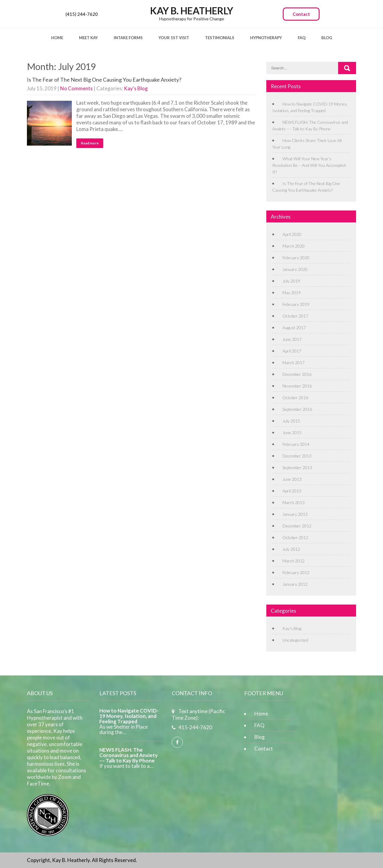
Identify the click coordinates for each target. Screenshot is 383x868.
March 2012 (294, 561)
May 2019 (292, 293)
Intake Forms (128, 38)
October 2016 (295, 398)
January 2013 (295, 514)
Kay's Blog (136, 88)
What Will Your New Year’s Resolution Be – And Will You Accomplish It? (309, 165)
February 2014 (296, 444)
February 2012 (296, 572)
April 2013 (292, 491)
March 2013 (294, 502)
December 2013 (297, 456)
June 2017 (292, 339)
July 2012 (291, 549)
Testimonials (220, 38)
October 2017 (295, 316)
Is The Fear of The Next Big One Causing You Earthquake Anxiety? (104, 80)
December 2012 (297, 526)
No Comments (76, 88)
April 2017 (292, 351)
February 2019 (296, 304)
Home (57, 38)
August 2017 (294, 328)
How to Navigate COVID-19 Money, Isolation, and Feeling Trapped (129, 716)
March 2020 (294, 246)
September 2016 (297, 409)
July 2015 (291, 421)
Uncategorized (295, 640)
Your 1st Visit (174, 38)
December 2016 (297, 374)
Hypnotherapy (266, 38)
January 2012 (295, 584)
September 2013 (297, 467)
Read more (90, 143)
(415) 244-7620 (82, 14)
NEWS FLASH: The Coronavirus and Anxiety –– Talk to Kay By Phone (129, 755)
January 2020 (295, 269)
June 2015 (292, 433)
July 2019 (291, 281)
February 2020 (296, 258)
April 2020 (292, 234)
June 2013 (292, 479)
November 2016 (297, 386)
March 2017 (294, 363)
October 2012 (295, 537)
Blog (327, 38)
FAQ (302, 38)
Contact (301, 14)
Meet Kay (88, 38)
